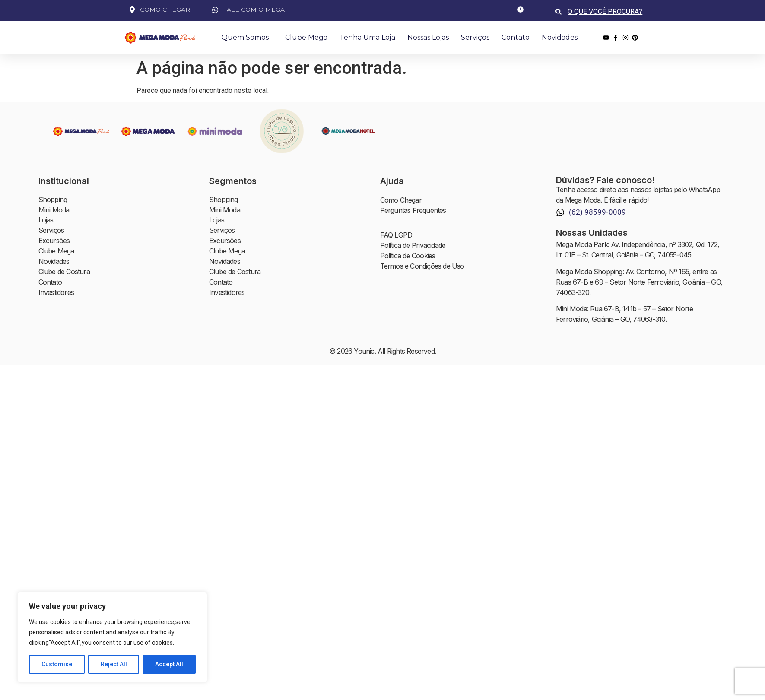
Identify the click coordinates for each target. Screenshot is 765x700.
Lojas (46, 221)
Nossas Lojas (428, 37)
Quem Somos (247, 38)
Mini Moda (54, 210)
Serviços (475, 37)
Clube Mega (306, 37)
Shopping (53, 200)
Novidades (560, 37)
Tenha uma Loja (367, 37)
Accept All (169, 664)
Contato (516, 37)
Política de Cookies (408, 256)
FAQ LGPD (396, 235)
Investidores (56, 293)
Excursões (54, 241)
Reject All (114, 664)
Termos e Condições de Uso (422, 266)
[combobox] (606, 11)
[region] (112, 637)
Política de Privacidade (413, 246)
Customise (57, 664)
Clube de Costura (64, 272)
